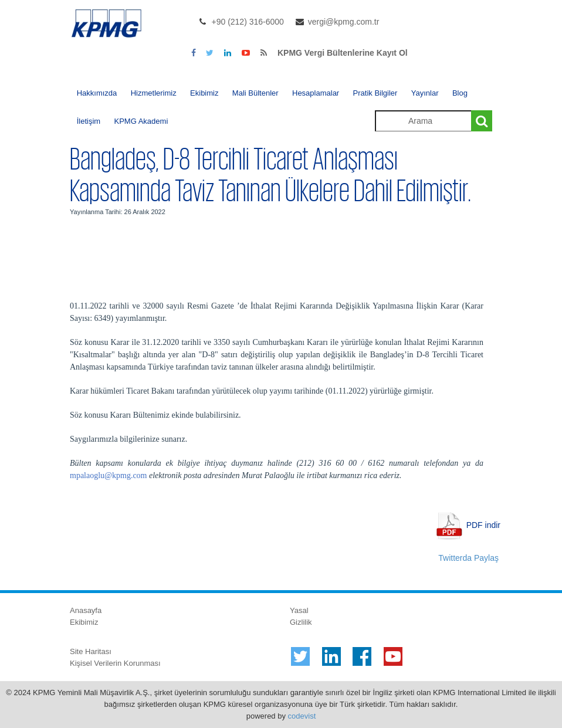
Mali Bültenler (255, 93)
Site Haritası (91, 651)
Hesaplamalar (316, 93)
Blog (460, 93)
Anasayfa (86, 610)
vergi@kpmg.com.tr (344, 22)
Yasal (299, 610)
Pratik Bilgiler (375, 93)
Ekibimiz (204, 93)
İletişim (89, 121)
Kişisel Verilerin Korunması (115, 663)
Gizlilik (301, 622)
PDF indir (483, 525)
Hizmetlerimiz (154, 93)
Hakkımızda (97, 93)
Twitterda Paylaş (468, 558)
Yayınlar (425, 93)
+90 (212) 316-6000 (248, 22)
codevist (302, 716)
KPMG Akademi (141, 121)
